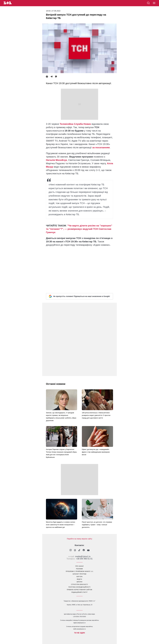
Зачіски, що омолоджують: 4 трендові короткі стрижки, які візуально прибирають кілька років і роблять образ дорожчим (61, 417)
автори (79, 582)
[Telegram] (51, 77)
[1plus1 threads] (75, 550)
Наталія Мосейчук (56, 160)
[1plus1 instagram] (71, 550)
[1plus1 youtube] (88, 550)
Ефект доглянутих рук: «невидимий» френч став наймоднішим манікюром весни (96, 452)
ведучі (79, 579)
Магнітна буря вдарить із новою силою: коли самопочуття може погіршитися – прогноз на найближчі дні (61, 525)
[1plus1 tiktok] (79, 550)
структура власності (79, 584)
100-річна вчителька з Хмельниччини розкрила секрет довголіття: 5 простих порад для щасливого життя (96, 415)
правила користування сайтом (79, 590)
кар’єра (79, 577)
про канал (79, 566)
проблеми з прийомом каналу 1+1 (80, 571)
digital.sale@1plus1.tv (79, 623)
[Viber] (56, 77)
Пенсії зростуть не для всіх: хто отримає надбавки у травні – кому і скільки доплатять (97, 525)
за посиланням (101, 147)
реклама (79, 569)
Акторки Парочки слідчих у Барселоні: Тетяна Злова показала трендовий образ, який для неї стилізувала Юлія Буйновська (61, 453)
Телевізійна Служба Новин (75, 124)
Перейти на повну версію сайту (79, 539)
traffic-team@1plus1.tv (79, 629)
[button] (154, 3)
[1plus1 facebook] (84, 550)
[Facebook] (47, 77)
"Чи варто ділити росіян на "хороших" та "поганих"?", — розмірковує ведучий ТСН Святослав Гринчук (79, 229)
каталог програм (79, 574)
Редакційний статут (79, 592)
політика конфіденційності (79, 587)
